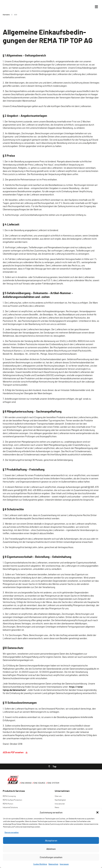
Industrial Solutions (10, 807)
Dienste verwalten (12, 832)
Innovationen (60, 804)
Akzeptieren (51, 841)
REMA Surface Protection (12, 800)
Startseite (6, 15)
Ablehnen (51, 849)
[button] (97, 812)
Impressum (64, 864)
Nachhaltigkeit (60, 800)
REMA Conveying (9, 796)
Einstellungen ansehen (51, 857)
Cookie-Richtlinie (40, 864)
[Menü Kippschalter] (96, 7)
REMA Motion (8, 804)
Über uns (58, 796)
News (57, 807)
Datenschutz (53, 864)
